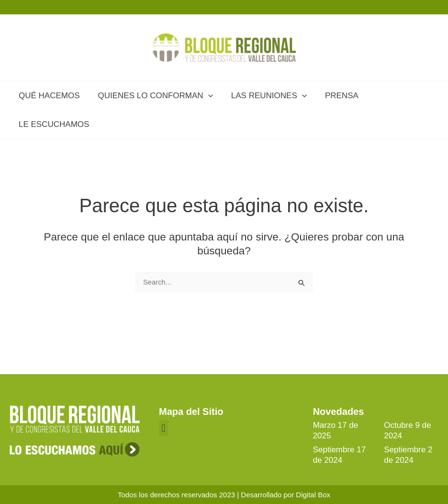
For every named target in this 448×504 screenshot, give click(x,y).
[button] (163, 428)
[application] (205, 96)
